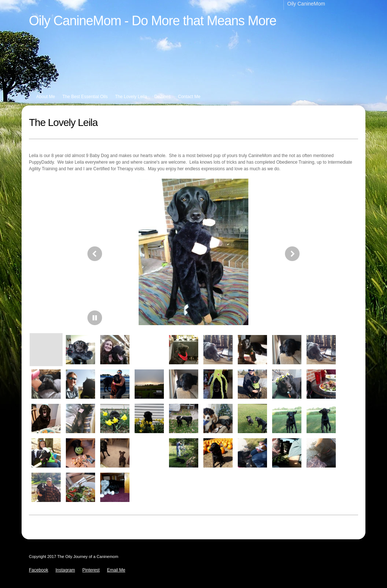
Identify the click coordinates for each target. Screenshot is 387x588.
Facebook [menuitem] (39, 570)
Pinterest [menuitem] (91, 570)
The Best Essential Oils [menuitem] (85, 97)
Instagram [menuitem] (65, 570)
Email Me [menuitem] (116, 570)
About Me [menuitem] (46, 97)
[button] (193, 254)
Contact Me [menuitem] (189, 97)
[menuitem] (310, 5)
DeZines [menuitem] (163, 97)
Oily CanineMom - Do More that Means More (153, 21)
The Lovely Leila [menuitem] (131, 97)
